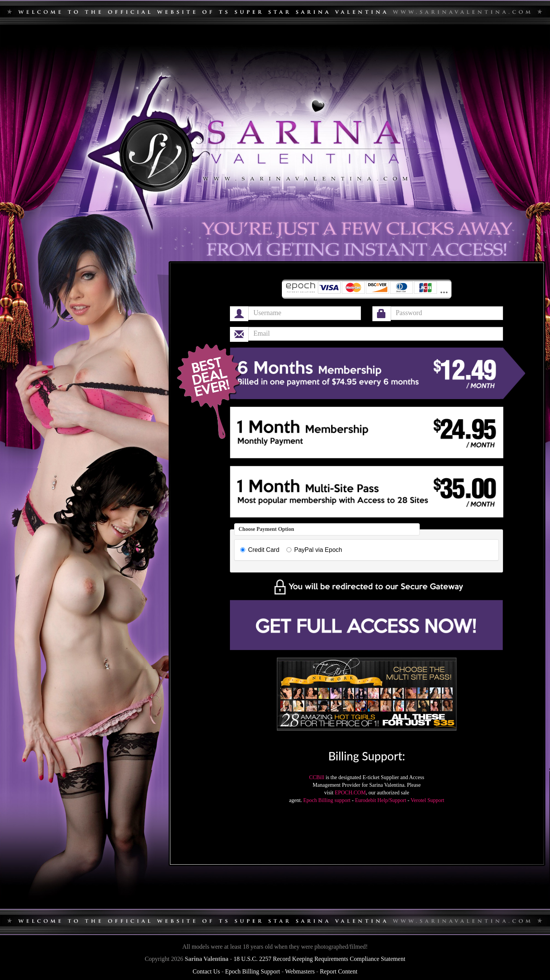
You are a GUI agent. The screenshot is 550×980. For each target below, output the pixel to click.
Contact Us (206, 971)
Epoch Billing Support (252, 971)
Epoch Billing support (327, 800)
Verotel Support (427, 800)
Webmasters (300, 971)
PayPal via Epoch (314, 550)
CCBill (317, 777)
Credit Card (260, 550)
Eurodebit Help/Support (380, 800)
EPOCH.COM (350, 793)
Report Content (338, 971)
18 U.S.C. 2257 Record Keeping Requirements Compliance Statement (319, 959)
